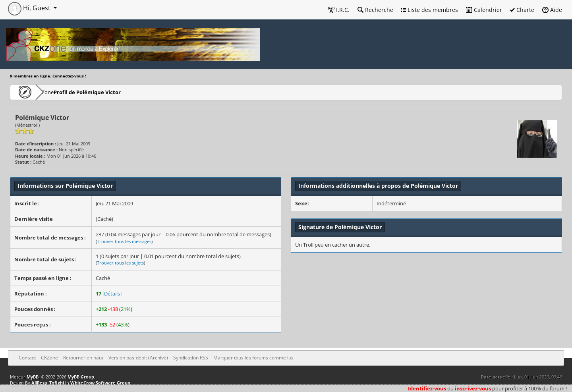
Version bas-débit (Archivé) (138, 358)
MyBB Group (81, 377)
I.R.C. (339, 10)
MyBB (33, 377)
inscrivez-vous (473, 388)
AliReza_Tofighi (48, 383)
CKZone (56, 92)
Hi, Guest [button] (30, 8)
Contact (27, 358)
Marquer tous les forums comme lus (253, 358)
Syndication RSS (191, 358)
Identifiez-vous (427, 388)
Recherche (375, 10)
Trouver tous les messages (124, 241)
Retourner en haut (83, 358)
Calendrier (484, 10)
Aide (552, 10)
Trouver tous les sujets (120, 263)
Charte (522, 10)
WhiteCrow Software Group (100, 383)
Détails (112, 294)
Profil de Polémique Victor (109, 92)
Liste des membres (430, 10)
